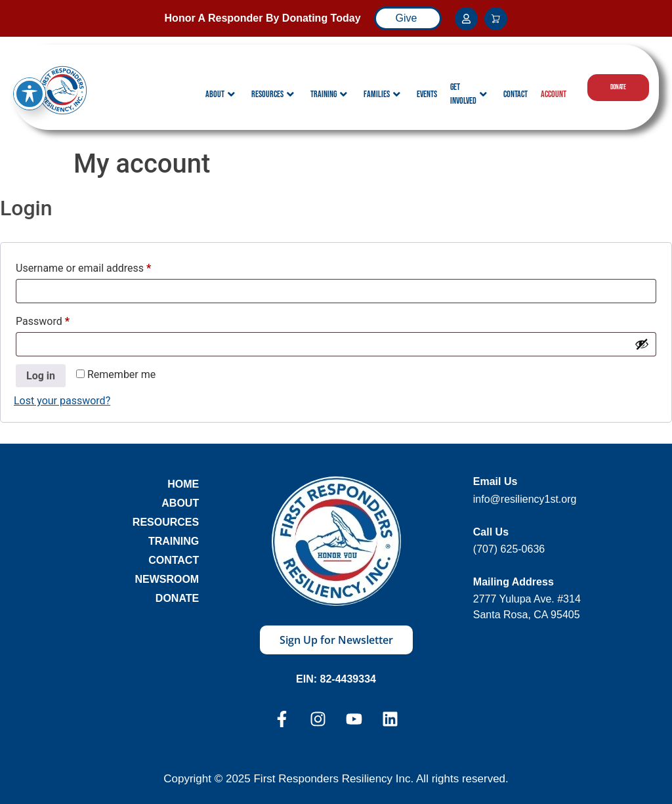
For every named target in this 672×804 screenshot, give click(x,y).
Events (427, 94)
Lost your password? (62, 401)
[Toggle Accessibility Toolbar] (30, 77)
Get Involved (469, 94)
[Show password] (642, 344)
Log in (41, 376)
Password (63, 319)
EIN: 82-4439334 (336, 679)
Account (554, 94)
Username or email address (104, 266)
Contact (515, 94)
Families (382, 94)
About (220, 94)
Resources (273, 94)
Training (329, 94)
